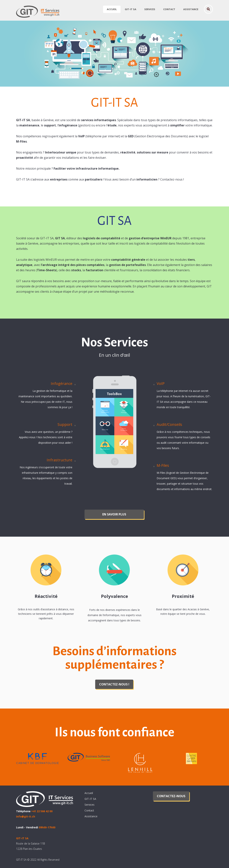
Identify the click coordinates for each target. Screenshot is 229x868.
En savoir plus (114, 514)
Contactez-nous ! (114, 684)
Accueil (112, 9)
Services (150, 9)
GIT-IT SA (131, 9)
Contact (169, 9)
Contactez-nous (171, 796)
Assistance (191, 9)
